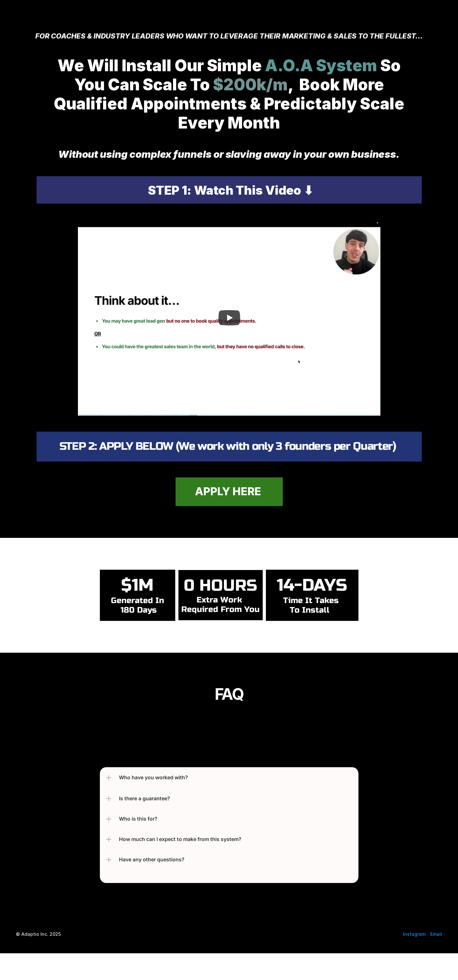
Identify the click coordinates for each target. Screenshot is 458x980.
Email (436, 934)
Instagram (414, 934)
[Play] (229, 318)
